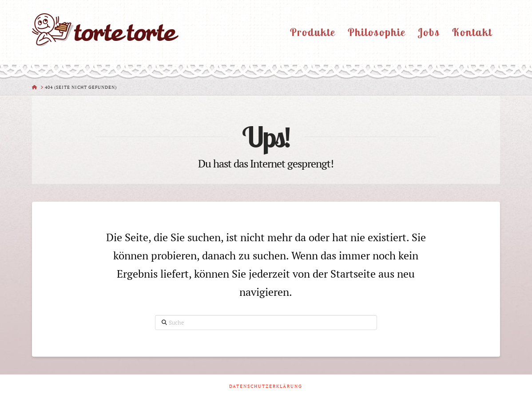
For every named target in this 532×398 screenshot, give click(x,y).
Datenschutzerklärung (266, 386)
